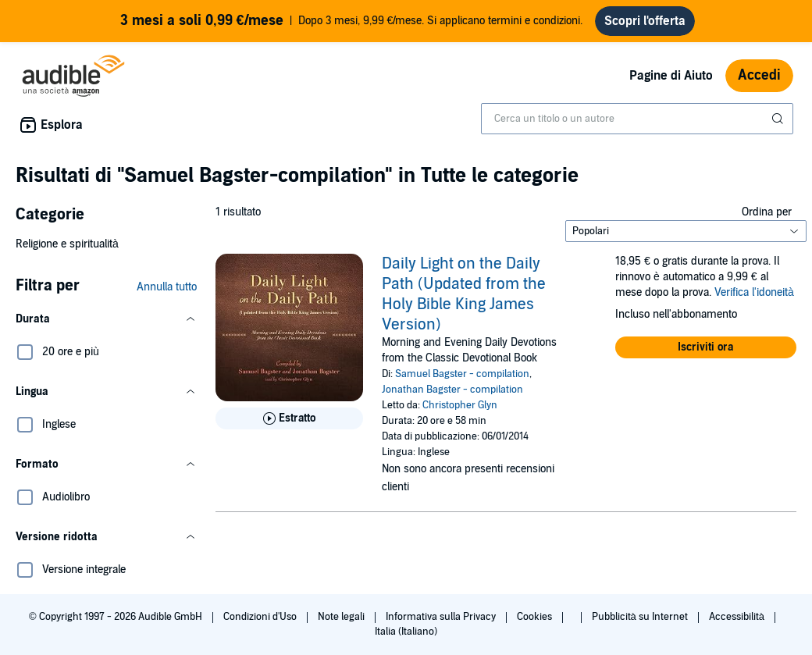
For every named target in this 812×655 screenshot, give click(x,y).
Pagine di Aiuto (671, 76)
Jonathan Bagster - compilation (452, 390)
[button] (106, 319)
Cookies (536, 617)
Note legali (342, 617)
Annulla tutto (167, 287)
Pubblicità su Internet (641, 617)
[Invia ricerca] (779, 119)
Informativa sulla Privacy (442, 617)
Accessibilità (738, 617)
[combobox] (637, 119)
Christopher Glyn (460, 405)
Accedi (759, 75)
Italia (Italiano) (406, 632)
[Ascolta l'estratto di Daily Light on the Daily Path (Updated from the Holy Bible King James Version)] (289, 418)
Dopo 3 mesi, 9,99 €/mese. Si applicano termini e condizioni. (352, 21)
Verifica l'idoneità (754, 292)
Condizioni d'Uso (261, 617)
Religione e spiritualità (67, 244)
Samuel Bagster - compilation (462, 374)
